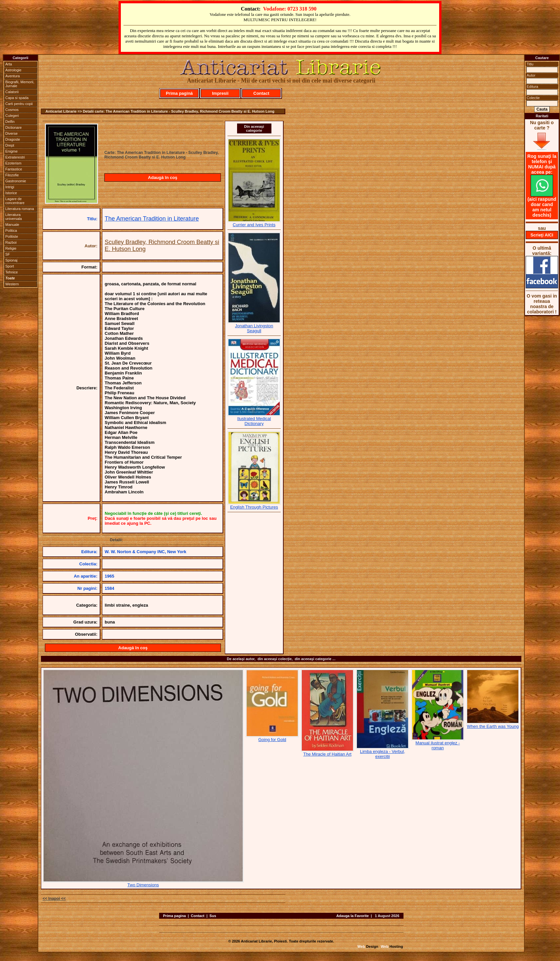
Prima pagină (179, 93)
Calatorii (12, 92)
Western (12, 284)
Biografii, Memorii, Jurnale (20, 84)
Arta (9, 64)
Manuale (12, 225)
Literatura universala (14, 217)
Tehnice (12, 272)
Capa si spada (17, 98)
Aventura (13, 76)
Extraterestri (15, 157)
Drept (10, 145)
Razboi (11, 242)
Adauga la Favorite (352, 916)
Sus (213, 916)
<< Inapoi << (54, 899)
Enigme (11, 151)
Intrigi (10, 187)
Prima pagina (175, 916)
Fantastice (14, 169)
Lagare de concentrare (15, 201)
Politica (11, 231)
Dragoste (13, 139)
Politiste (12, 236)
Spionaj (11, 260)
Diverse (11, 133)
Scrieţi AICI (542, 235)
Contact (261, 93)
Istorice (11, 193)
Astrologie (13, 70)
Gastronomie (16, 181)
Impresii (220, 93)
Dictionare (14, 127)
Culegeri (12, 116)
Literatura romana (20, 209)
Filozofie (12, 175)
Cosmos (12, 110)
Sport (10, 266)
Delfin (10, 122)
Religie (11, 248)
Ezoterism (13, 163)
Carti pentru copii (19, 104)
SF (8, 254)
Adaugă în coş (163, 178)
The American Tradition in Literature (152, 219)
